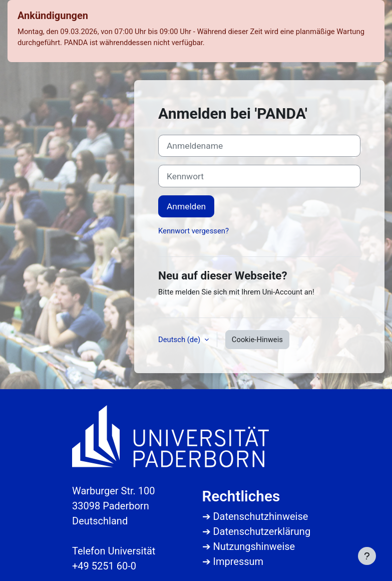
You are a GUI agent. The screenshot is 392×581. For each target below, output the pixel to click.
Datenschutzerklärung (262, 531)
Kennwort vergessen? (193, 231)
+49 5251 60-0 (104, 566)
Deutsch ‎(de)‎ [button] (180, 340)
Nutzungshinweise (254, 546)
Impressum (238, 561)
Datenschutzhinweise (260, 516)
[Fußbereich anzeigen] (367, 556)
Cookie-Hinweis (257, 340)
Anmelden (186, 206)
